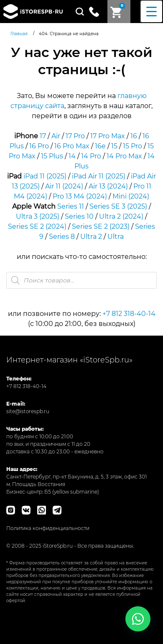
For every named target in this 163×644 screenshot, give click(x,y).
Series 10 (79, 216)
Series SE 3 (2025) (118, 206)
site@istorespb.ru (28, 411)
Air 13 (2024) (108, 186)
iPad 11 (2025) (45, 176)
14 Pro (91, 156)
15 (114, 146)
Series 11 (71, 206)
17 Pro (75, 136)
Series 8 (62, 237)
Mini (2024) (131, 196)
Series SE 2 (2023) (101, 226)
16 (134, 136)
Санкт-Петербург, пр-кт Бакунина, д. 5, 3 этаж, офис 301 (76, 477)
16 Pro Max (72, 146)
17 (43, 136)
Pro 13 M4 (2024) (80, 196)
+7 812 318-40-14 (129, 314)
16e (100, 146)
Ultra (116, 237)
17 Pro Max (108, 136)
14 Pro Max (124, 156)
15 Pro (132, 146)
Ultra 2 (91, 237)
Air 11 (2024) (64, 186)
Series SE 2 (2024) (37, 226)
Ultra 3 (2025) (38, 216)
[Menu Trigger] (152, 12)
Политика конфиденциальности (48, 528)
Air (56, 136)
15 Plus (52, 156)
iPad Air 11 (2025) (99, 176)
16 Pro (39, 146)
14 (72, 156)
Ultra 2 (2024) (121, 216)
